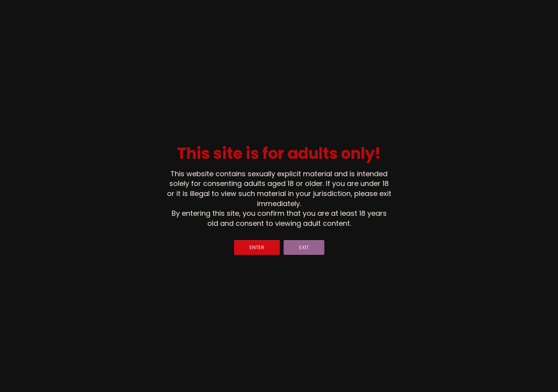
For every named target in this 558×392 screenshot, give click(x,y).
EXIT (304, 247)
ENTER (257, 247)
